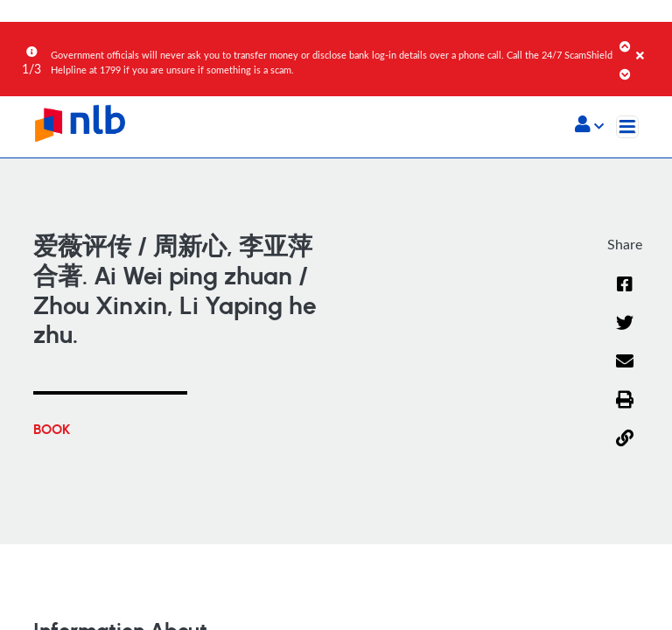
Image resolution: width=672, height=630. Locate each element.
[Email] (625, 206)
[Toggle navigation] (627, 127)
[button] (589, 126)
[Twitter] (625, 167)
